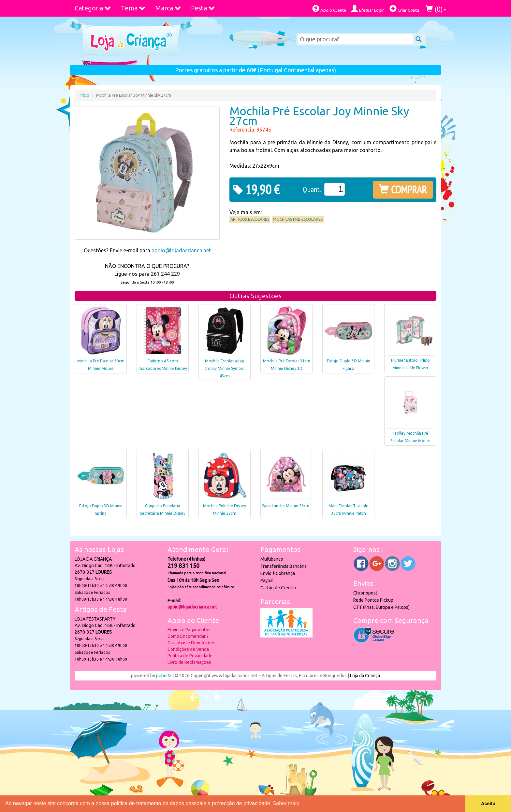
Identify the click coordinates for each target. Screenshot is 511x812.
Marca (168, 8)
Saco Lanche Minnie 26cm (286, 506)
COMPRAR (403, 189)
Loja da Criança (365, 676)
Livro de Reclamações (189, 662)
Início (84, 95)
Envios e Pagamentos (189, 630)
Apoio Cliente (329, 9)
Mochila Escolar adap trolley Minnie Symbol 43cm (225, 368)
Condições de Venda (188, 649)
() (436, 9)
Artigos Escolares (250, 219)
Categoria (93, 8)
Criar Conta (404, 9)
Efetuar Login (368, 9)
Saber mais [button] (286, 803)
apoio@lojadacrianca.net (181, 250)
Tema (133, 8)
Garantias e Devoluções (191, 643)
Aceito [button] (488, 804)
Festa (203, 8)
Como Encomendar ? (188, 636)
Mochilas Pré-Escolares (298, 219)
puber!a (164, 676)
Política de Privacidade (190, 656)
